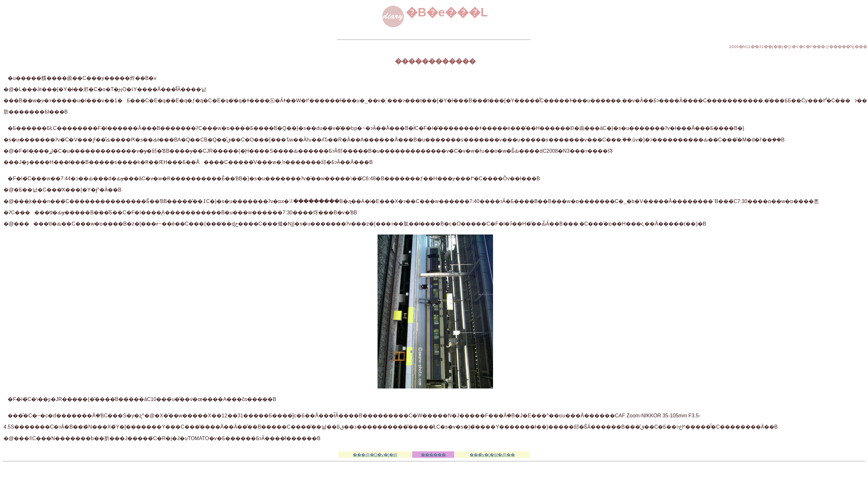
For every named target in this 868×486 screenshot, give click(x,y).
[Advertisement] (434, 474)
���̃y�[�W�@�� (492, 455)
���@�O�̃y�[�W (375, 455)
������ (433, 455)
